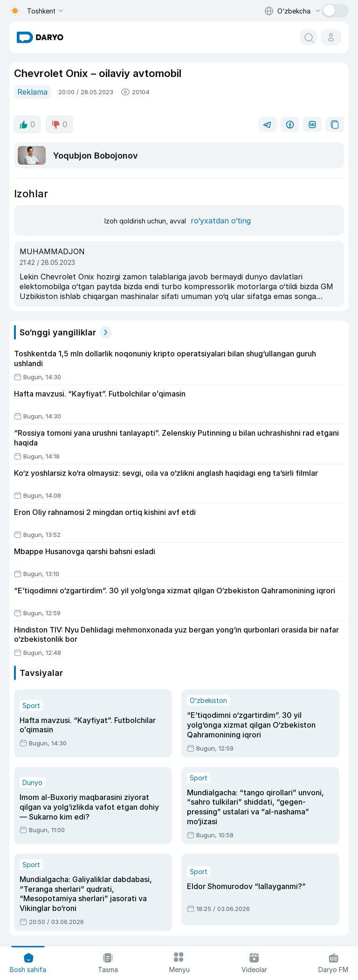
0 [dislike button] (59, 125)
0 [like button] (27, 125)
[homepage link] (40, 37)
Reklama (32, 92)
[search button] (309, 37)
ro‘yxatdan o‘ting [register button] (221, 221)
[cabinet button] (331, 37)
